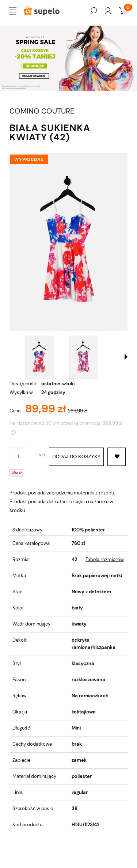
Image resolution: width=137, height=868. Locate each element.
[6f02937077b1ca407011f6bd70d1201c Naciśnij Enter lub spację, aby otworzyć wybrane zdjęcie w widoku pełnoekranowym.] (68, 242)
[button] (126, 357)
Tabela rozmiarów (105, 559)
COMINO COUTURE (42, 111)
